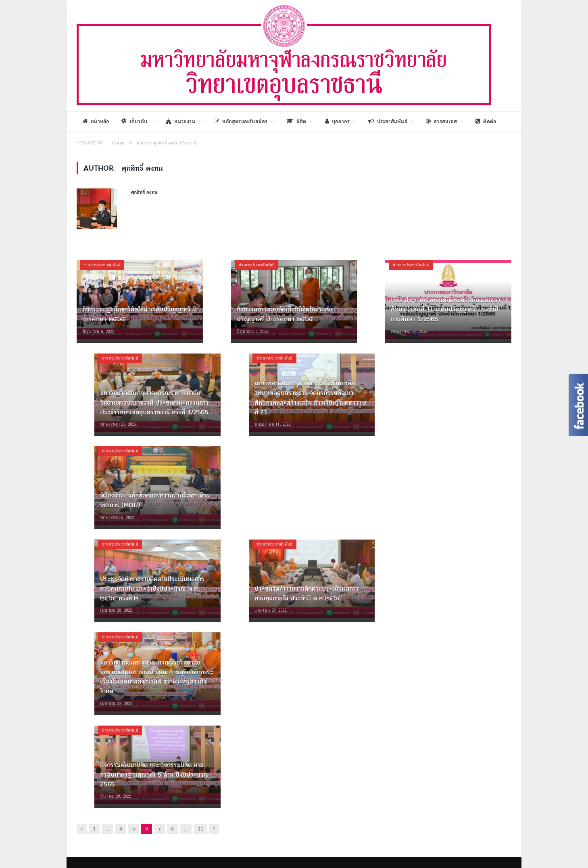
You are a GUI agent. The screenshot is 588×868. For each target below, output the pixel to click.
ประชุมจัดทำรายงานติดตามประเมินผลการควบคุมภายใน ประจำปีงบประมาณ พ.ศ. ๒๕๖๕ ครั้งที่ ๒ (152, 589)
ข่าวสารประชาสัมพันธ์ (102, 265)
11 (200, 829)
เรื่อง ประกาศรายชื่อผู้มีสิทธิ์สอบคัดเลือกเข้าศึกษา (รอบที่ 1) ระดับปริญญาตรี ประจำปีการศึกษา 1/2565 (446, 310)
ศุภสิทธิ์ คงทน (144, 193)
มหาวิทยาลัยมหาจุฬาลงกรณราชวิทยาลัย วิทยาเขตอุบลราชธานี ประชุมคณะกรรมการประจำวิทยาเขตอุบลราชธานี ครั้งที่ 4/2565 (154, 403)
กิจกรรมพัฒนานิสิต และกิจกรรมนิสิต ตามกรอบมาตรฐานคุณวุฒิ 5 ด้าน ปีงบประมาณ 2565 (154, 775)
